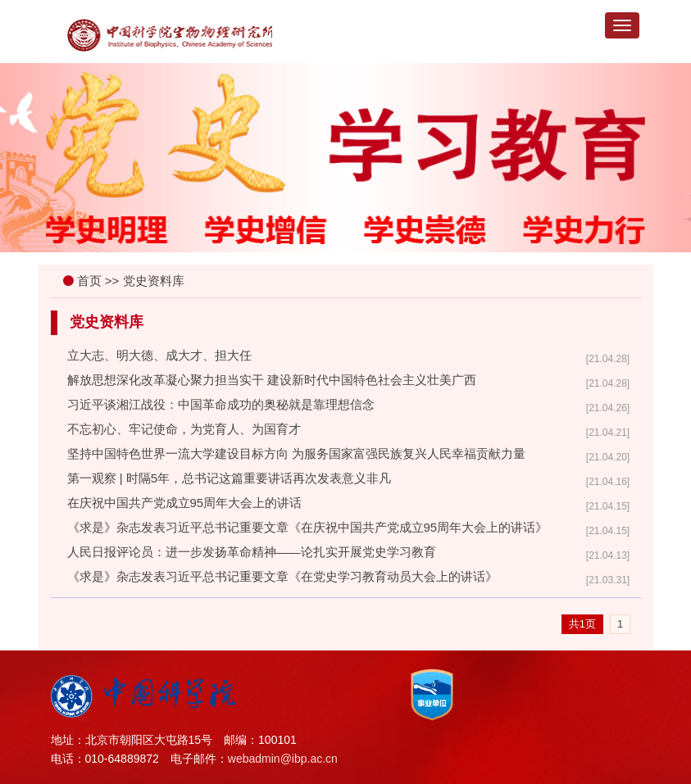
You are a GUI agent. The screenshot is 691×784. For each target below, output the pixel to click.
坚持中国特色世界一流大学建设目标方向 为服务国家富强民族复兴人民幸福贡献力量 (296, 453)
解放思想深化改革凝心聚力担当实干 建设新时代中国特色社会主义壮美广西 (272, 380)
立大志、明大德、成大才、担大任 (159, 355)
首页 (89, 281)
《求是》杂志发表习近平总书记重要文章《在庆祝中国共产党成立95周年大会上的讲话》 (308, 527)
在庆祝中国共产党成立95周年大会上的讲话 (185, 503)
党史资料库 (154, 281)
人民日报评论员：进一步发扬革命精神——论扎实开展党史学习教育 (252, 552)
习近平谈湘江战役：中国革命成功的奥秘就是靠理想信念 (221, 404)
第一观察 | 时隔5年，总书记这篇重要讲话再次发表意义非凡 (230, 478)
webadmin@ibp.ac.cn (283, 759)
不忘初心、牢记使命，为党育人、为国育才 (184, 429)
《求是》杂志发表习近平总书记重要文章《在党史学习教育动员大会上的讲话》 (282, 576)
